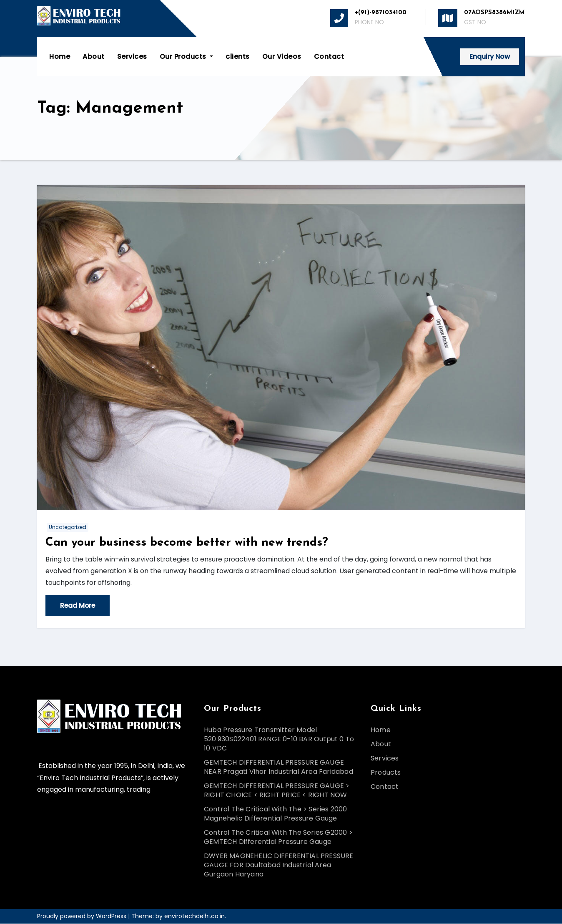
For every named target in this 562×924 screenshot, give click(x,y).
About (94, 57)
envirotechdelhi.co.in (194, 916)
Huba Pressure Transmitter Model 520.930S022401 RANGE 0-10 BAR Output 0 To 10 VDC (279, 739)
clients (238, 57)
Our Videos (282, 57)
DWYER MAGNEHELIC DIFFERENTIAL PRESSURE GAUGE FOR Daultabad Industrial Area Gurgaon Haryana (279, 865)
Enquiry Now (489, 57)
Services (133, 57)
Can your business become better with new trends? (187, 543)
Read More (78, 606)
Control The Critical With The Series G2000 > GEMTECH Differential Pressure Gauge (278, 837)
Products (386, 773)
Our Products (187, 57)
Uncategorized (68, 527)
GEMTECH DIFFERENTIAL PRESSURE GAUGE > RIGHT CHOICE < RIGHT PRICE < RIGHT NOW (277, 791)
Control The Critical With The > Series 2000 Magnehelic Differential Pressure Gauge (276, 814)
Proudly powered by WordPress (83, 916)
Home (60, 57)
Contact (330, 57)
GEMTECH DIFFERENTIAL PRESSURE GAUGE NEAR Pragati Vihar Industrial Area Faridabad (278, 767)
